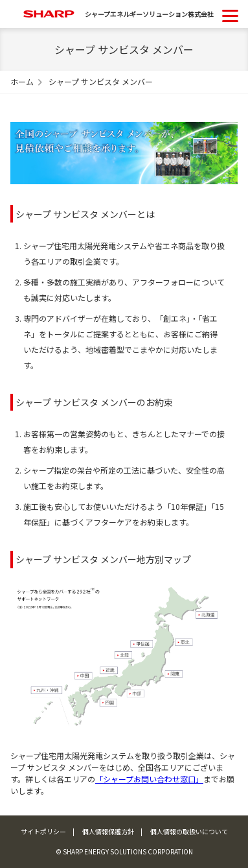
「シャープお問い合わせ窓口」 (149, 779)
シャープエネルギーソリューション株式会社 (149, 14)
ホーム (22, 81)
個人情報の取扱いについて (189, 831)
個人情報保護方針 (108, 831)
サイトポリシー (43, 831)
